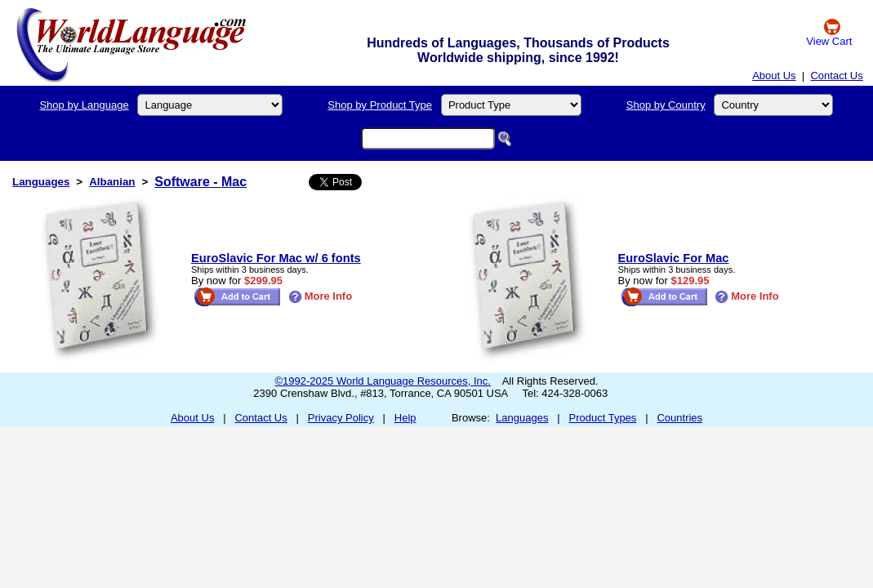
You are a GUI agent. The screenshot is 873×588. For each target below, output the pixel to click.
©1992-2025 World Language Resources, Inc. (383, 381)
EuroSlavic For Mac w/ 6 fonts (276, 258)
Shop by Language (84, 105)
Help (405, 418)
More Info (321, 296)
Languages (41, 182)
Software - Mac (200, 182)
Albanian (112, 182)
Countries (679, 418)
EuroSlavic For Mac (674, 258)
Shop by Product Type (380, 105)
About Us (774, 76)
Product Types (603, 418)
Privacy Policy (341, 418)
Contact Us (836, 76)
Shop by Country (666, 105)
